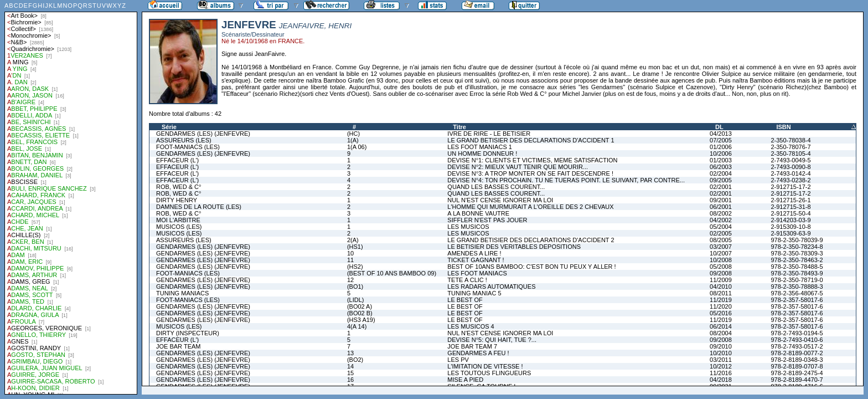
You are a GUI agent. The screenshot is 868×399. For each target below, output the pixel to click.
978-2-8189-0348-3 (797, 360)
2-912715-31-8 (790, 207)
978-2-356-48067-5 (797, 293)
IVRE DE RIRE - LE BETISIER (489, 134)
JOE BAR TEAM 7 (472, 346)
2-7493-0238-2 (790, 180)
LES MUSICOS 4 (471, 326)
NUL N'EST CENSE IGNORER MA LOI (500, 200)
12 (350, 280)
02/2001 (721, 187)
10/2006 (721, 154)
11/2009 (721, 280)
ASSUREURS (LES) (184, 140)
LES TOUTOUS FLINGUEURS (489, 373)
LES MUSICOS (468, 227)
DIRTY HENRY (177, 200)
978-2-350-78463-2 (797, 260)
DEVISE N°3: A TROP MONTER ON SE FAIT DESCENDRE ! (530, 173)
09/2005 (721, 180)
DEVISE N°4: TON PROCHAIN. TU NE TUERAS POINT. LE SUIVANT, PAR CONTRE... (566, 180)
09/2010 (721, 346)
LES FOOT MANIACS (477, 273)
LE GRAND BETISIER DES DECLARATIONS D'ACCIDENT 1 (531, 140)
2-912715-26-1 (790, 200)
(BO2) (355, 360)
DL (719, 127)
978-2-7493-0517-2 (797, 346)
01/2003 (721, 160)
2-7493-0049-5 (790, 160)
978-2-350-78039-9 (797, 240)
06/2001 (721, 207)
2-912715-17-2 (790, 187)
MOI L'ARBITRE (178, 220)
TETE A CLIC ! (467, 280)
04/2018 (721, 380)
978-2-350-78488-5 (797, 267)
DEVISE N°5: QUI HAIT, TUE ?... (492, 340)
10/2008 (721, 260)
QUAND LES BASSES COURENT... (496, 187)
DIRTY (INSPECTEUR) (188, 333)
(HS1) (355, 247)
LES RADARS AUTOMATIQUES (491, 287)
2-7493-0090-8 (790, 167)
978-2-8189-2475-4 (797, 373)
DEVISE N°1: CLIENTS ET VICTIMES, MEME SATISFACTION (532, 160)
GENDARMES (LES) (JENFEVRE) (203, 134)
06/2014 (721, 326)
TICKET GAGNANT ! (476, 260)
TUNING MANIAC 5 (474, 293)
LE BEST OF (465, 300)
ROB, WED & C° (179, 187)
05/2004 (721, 227)
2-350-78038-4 (790, 140)
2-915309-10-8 (790, 227)
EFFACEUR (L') (177, 160)
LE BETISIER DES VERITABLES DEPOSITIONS (514, 247)
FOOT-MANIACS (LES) (188, 147)
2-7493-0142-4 (790, 173)
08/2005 (721, 240)
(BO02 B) (360, 313)
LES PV (458, 360)
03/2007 (721, 247)
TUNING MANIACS (182, 293)
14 (350, 366)
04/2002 (721, 220)
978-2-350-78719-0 (797, 280)
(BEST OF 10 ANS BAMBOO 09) (392, 273)
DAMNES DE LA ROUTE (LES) (199, 207)
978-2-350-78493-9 (797, 273)
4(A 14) (357, 326)
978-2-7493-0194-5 (797, 333)
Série (169, 127)
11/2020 (721, 306)
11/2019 (721, 300)
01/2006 (721, 147)
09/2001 (721, 200)
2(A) (353, 240)
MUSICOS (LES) (179, 227)
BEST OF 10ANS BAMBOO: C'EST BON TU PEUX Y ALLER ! (531, 267)
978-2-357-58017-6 (797, 300)
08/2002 (721, 213)
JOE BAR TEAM (178, 346)
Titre (459, 127)
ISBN (783, 127)
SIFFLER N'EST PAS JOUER (487, 220)
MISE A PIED (465, 380)
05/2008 (721, 267)
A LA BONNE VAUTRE (478, 213)
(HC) (353, 134)
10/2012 (721, 366)
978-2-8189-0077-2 (797, 353)
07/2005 (721, 140)
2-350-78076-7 (790, 147)
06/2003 (721, 167)
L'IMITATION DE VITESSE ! (485, 366)
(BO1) (355, 287)
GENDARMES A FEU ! (478, 353)
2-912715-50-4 (790, 213)
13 (350, 353)
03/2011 (721, 360)
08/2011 (721, 293)
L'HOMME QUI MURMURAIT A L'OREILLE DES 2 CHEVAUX (530, 207)
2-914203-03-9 (790, 220)
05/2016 (721, 313)
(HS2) (355, 267)
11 (350, 260)
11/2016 (721, 373)
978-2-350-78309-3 (797, 253)
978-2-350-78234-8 (797, 247)
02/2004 (721, 173)
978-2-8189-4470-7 (797, 380)
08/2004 (721, 333)
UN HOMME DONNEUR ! (482, 154)
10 (350, 253)
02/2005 (721, 233)
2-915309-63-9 (790, 233)
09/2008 (721, 273)
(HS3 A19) (361, 320)
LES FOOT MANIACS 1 (480, 147)
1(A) (353, 140)
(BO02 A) (360, 306)
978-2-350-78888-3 (797, 287)
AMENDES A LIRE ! (474, 253)
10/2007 (721, 253)
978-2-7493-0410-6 (797, 340)
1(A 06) (357, 147)
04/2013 (721, 134)
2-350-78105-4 (790, 154)
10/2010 (721, 353)
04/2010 (721, 287)
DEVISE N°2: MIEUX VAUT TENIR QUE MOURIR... (518, 167)
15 (350, 373)
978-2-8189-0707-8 (797, 366)
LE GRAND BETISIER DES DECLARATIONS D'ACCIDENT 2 (531, 240)
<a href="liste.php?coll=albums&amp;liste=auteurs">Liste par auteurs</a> (71, 197)
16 (350, 380)
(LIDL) (356, 300)
